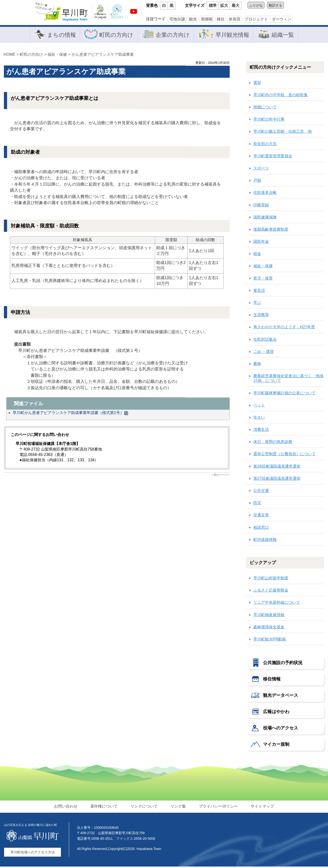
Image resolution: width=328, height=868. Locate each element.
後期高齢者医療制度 (271, 231)
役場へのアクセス (281, 729)
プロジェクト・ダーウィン (268, 19)
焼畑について (265, 108)
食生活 (259, 292)
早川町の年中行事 (269, 121)
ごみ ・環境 (264, 353)
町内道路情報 (265, 541)
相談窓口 (261, 529)
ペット (259, 406)
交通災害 (261, 516)
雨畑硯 (207, 19)
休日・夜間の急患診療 (273, 443)
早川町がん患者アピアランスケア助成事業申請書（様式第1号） (70, 414)
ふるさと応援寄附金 (271, 592)
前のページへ (222, 476)
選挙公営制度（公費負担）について (284, 455)
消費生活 (261, 431)
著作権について (105, 807)
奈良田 (235, 19)
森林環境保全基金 (269, 628)
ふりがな (256, 5)
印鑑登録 (261, 206)
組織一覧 (284, 35)
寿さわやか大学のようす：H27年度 (284, 328)
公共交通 (261, 492)
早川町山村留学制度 (271, 579)
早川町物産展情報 (269, 616)
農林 (257, 365)
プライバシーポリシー (217, 807)
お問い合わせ (67, 807)
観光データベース (281, 697)
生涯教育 (261, 316)
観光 (193, 19)
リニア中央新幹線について (277, 604)
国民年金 (261, 243)
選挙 (257, 84)
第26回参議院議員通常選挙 (277, 467)
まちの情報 (59, 35)
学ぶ (257, 304)
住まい (259, 419)
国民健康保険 (265, 218)
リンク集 (178, 807)
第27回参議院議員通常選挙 (277, 480)
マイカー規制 (276, 745)
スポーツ (261, 169)
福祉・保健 (57, 56)
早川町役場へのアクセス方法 (33, 854)
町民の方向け (115, 35)
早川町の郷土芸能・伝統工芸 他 (282, 133)
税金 (257, 255)
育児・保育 (263, 279)
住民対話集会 (265, 341)
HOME (9, 56)
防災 (257, 504)
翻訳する (275, 5)
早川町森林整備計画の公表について (284, 394)
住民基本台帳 (265, 194)
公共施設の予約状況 (283, 664)
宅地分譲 (177, 19)
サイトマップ (261, 807)
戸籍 (257, 182)
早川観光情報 (233, 35)
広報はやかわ (276, 713)
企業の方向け (173, 35)
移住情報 (272, 680)
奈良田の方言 (265, 145)
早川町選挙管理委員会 (273, 157)
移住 (221, 19)
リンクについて (144, 807)
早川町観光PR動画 (270, 640)
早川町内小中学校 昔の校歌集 (281, 96)
